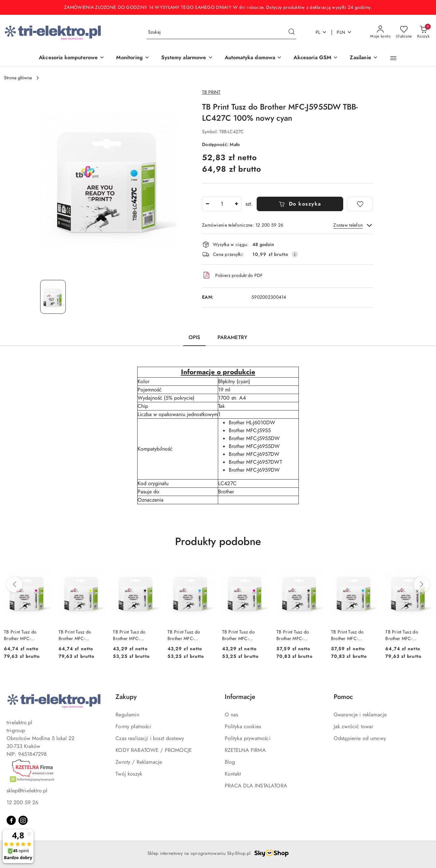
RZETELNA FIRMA (245, 750)
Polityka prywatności (248, 738)
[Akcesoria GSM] (316, 58)
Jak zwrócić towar (354, 727)
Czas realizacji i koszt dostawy (150, 738)
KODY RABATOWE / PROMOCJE (154, 750)
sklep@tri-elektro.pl (27, 791)
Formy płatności (133, 727)
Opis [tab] (194, 337)
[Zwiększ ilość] (236, 204)
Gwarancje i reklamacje (360, 715)
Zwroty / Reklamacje (139, 762)
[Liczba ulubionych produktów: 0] (404, 32)
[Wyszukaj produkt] (221, 32)
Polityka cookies (243, 727)
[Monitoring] (133, 58)
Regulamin (127, 715)
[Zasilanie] (364, 58)
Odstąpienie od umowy (360, 738)
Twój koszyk (129, 774)
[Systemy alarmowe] (187, 58)
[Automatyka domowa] (253, 58)
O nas (231, 715)
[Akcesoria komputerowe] (72, 58)
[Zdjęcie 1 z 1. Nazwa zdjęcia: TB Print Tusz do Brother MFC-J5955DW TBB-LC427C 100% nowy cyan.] (53, 297)
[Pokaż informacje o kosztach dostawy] (295, 254)
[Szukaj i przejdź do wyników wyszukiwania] (292, 32)
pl (321, 32)
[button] (393, 58)
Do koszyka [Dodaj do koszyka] (300, 204)
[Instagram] (23, 820)
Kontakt (233, 774)
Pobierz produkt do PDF (232, 275)
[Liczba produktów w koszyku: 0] (423, 32)
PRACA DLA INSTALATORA (256, 786)
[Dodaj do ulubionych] (360, 204)
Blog (230, 762)
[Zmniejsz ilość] (207, 204)
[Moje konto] (380, 32)
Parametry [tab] (232, 337)
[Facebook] (11, 820)
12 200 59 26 (22, 803)
